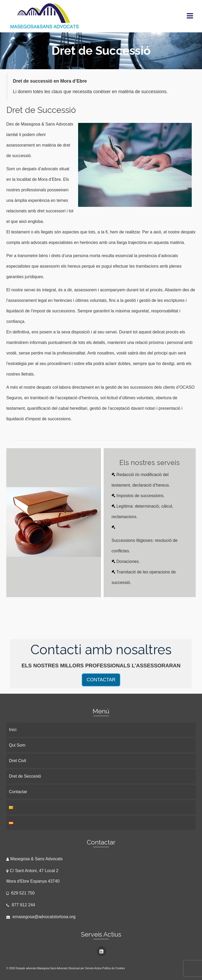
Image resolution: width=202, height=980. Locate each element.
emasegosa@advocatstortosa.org (41, 917)
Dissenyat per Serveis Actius (85, 968)
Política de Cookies (114, 968)
